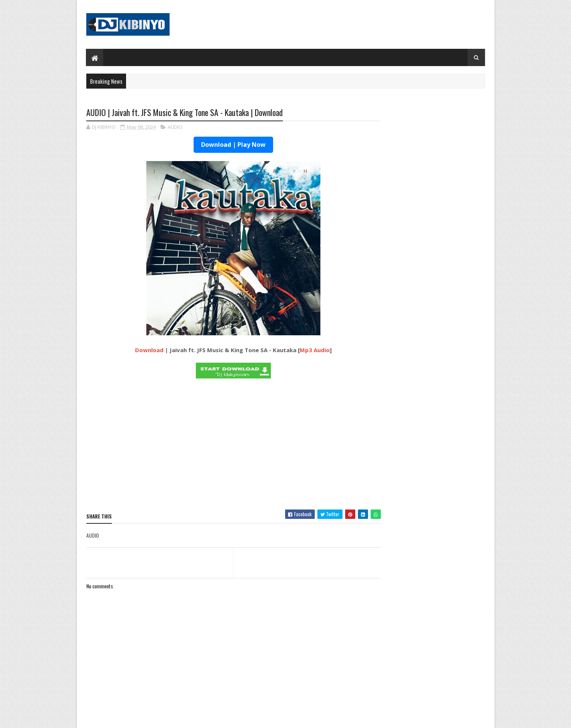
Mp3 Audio (301, 351)
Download (135, 351)
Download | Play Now (219, 145)
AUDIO (175, 128)
